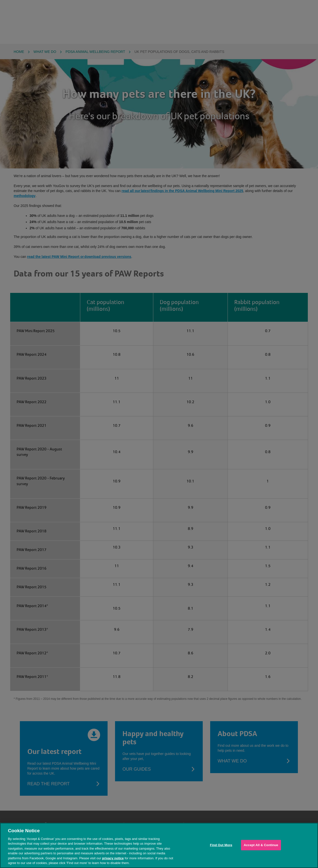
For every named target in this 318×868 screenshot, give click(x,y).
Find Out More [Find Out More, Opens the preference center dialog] (221, 845)
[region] (159, 845)
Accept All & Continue (261, 845)
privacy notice (113, 858)
